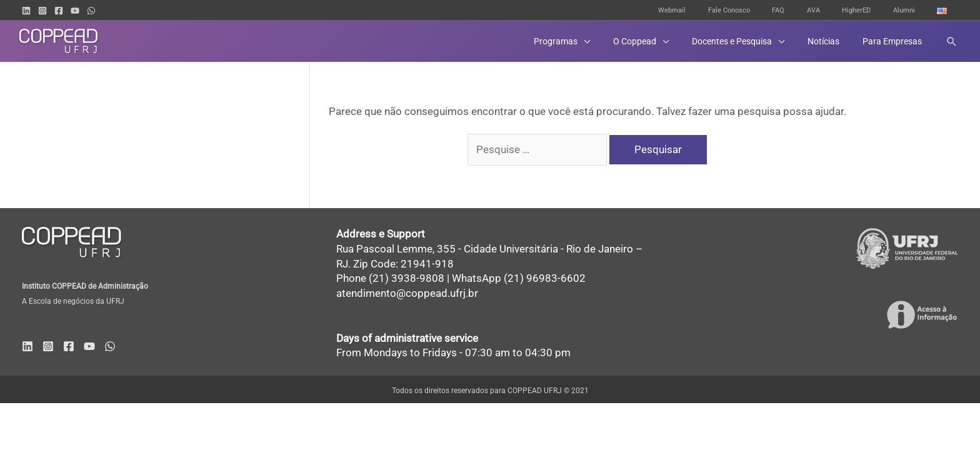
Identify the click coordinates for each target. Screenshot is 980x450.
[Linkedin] (26, 11)
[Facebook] (59, 11)
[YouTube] (75, 11)
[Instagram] (42, 11)
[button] (952, 41)
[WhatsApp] (91, 11)
